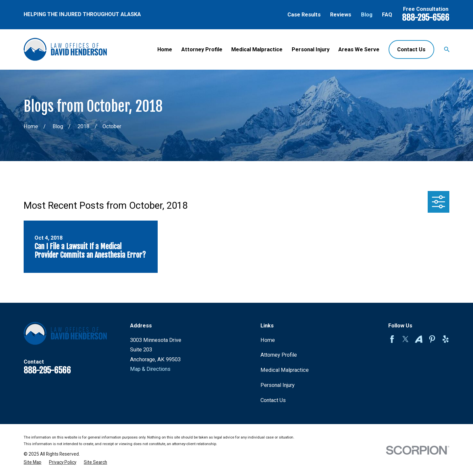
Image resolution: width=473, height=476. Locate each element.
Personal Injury (278, 385)
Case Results (304, 15)
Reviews (341, 15)
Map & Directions (150, 369)
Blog (367, 15)
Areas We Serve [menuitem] (359, 49)
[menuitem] (33, 462)
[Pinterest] (432, 339)
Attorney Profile (279, 355)
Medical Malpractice (285, 370)
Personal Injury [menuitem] (311, 49)
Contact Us (411, 49)
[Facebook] (392, 339)
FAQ (387, 15)
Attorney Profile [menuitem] (202, 49)
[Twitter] (405, 339)
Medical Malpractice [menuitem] (257, 49)
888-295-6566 (426, 17)
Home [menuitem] (165, 49)
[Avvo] (419, 339)
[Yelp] (446, 339)
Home (268, 340)
